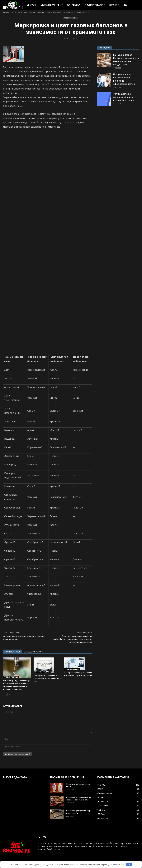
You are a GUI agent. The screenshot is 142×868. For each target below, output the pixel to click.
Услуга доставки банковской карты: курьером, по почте (124, 97)
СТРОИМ (114, 5)
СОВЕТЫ (101, 810)
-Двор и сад (103, 818)
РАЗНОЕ (101, 785)
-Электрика (103, 806)
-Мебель (101, 814)
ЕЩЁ (125, 5)
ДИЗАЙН (32, 5)
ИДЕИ (100, 789)
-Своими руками (105, 793)
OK (129, 864)
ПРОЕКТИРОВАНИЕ (71, 18)
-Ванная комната (105, 802)
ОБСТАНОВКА (74, 5)
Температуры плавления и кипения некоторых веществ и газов (47, 678)
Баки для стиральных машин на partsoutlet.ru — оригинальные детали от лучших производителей (72, 639)
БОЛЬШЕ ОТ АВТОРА (34, 652)
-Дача (100, 797)
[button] (136, 5)
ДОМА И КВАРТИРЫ (52, 5)
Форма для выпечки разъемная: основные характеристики (24, 638)
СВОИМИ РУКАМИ (95, 5)
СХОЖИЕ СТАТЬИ (13, 652)
